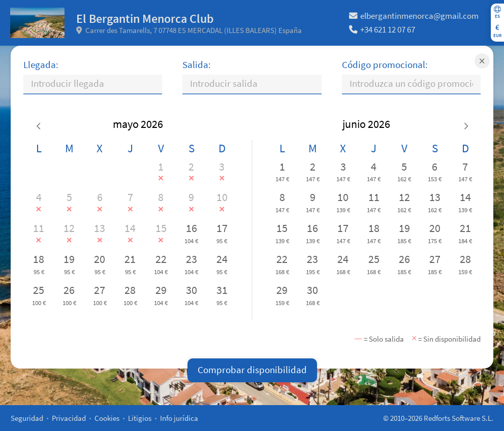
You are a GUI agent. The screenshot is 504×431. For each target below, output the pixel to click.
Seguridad (27, 418)
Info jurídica (179, 418)
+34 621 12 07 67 (382, 30)
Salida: (197, 65)
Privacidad (69, 418)
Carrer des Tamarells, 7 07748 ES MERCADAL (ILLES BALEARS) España (189, 30)
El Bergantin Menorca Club (145, 19)
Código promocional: (385, 65)
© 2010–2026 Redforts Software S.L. (438, 418)
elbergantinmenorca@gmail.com (414, 16)
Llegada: (41, 65)
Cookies (107, 418)
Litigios (140, 418)
